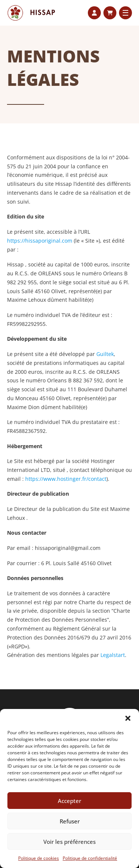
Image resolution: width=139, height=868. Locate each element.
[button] (128, 718)
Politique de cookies (39, 858)
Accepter (69, 801)
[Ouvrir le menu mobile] (125, 13)
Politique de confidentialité (90, 858)
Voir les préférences (69, 842)
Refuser (70, 821)
